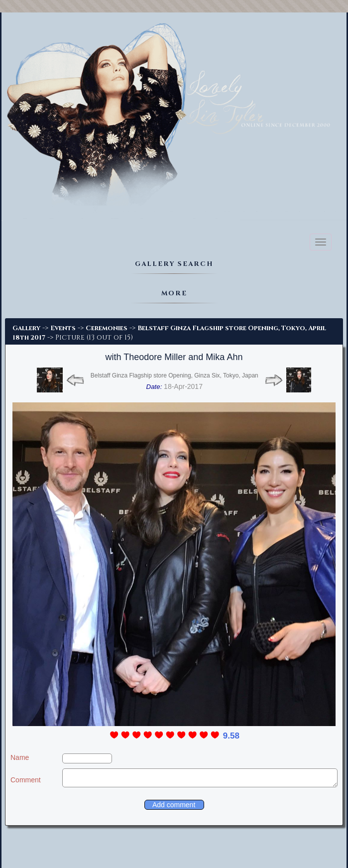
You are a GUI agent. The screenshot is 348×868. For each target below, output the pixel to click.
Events (63, 328)
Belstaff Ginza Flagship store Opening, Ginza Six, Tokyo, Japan (174, 375)
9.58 (231, 736)
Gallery (26, 328)
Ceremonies (107, 328)
